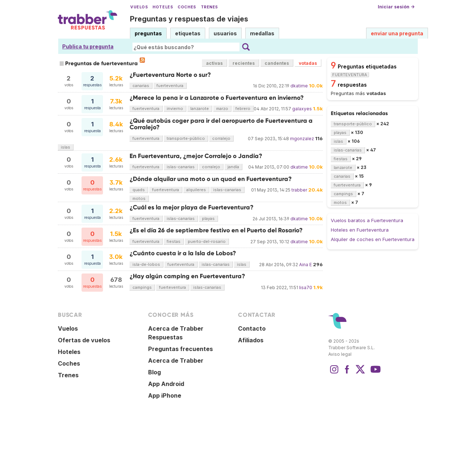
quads (139, 190)
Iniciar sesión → (396, 7)
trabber (299, 190)
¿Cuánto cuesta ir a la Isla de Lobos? (183, 253)
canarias (141, 86)
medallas (262, 33)
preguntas (148, 33)
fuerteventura (170, 86)
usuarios (225, 33)
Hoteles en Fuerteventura (360, 230)
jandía (233, 167)
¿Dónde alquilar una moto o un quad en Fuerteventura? (211, 179)
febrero (243, 109)
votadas (308, 63)
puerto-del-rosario (207, 241)
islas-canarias (181, 167)
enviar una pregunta (397, 33)
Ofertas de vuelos (84, 340)
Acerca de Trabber (176, 361)
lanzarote (200, 109)
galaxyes (302, 109)
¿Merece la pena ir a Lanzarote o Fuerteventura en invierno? (217, 98)
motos (139, 198)
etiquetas (188, 33)
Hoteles (163, 7)
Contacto (252, 328)
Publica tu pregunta (88, 46)
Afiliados (251, 340)
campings (142, 287)
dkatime (299, 86)
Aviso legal (340, 354)
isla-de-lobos (146, 264)
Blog (154, 372)
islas (66, 147)
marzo (222, 109)
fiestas (174, 241)
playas (208, 218)
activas (214, 63)
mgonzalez (302, 139)
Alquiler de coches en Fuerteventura (373, 239)
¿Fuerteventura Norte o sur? (170, 75)
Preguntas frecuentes (181, 349)
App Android (166, 384)
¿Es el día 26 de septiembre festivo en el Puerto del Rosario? (216, 230)
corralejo (221, 138)
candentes (277, 63)
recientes (244, 63)
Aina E (306, 265)
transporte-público (186, 138)
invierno (175, 109)
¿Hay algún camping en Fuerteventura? (187, 276)
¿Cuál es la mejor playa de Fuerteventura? (192, 207)
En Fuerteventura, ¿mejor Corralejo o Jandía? (196, 156)
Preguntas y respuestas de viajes (189, 19)
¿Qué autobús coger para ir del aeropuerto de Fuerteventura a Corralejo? (221, 124)
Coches (187, 7)
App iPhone (165, 395)
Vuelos (139, 7)
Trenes (209, 7)
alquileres (196, 190)
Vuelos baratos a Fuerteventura (367, 220)
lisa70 (306, 287)
